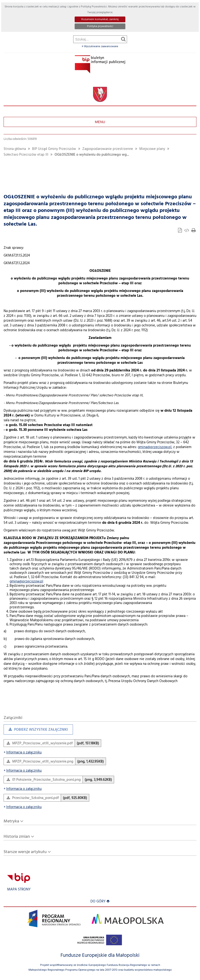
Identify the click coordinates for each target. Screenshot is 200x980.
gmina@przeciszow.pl (155, 447)
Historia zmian (17, 837)
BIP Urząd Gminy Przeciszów (54, 149)
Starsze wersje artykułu (25, 852)
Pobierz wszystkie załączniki (36, 731)
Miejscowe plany (152, 149)
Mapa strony (19, 890)
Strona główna (15, 149)
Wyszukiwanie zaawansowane (100, 46)
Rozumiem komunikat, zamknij (100, 19)
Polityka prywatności (100, 26)
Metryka (11, 821)
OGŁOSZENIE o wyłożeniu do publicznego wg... (92, 155)
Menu (100, 122)
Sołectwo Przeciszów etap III (26, 155)
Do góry (100, 902)
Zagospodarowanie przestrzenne (108, 149)
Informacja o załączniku (23, 753)
